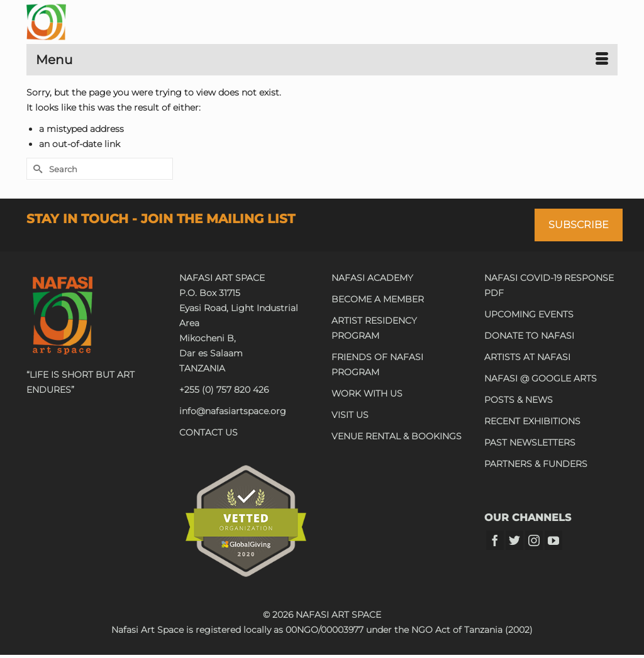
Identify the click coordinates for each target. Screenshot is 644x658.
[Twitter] (514, 540)
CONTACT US (208, 432)
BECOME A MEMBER (378, 299)
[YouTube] (553, 540)
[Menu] (322, 60)
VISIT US (350, 415)
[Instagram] (534, 540)
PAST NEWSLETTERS (530, 442)
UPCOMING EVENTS (529, 314)
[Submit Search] (36, 169)
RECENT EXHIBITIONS (532, 421)
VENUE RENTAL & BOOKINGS (397, 436)
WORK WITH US (367, 393)
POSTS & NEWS (519, 400)
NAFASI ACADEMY (372, 278)
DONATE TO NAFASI (529, 336)
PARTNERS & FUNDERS (536, 464)
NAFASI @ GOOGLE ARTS (541, 378)
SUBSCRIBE (579, 225)
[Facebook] (495, 540)
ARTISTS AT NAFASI (527, 357)
